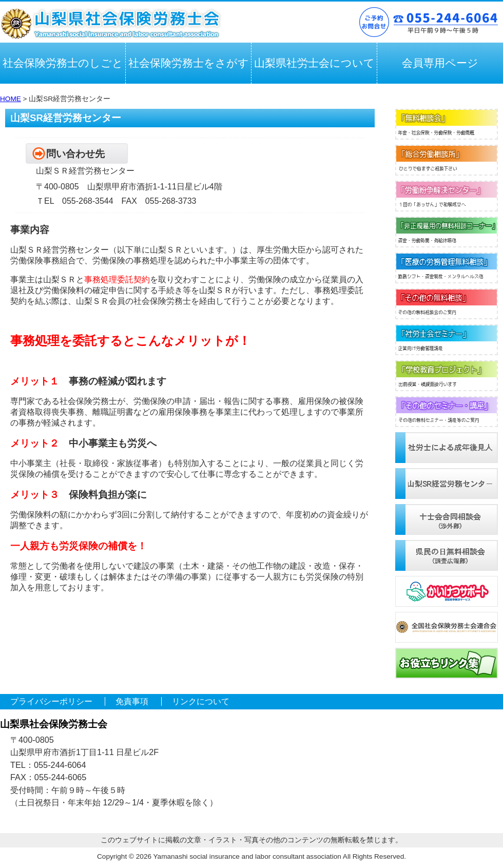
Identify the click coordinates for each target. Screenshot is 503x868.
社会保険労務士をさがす (189, 63)
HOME (11, 99)
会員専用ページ (440, 63)
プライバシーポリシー (51, 701)
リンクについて (201, 701)
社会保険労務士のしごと (63, 63)
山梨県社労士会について (314, 63)
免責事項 (132, 701)
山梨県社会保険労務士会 (111, 24)
